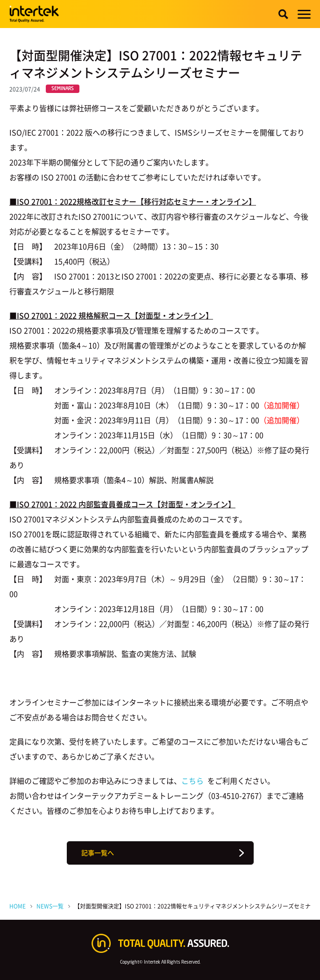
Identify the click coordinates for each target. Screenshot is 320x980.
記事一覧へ (98, 852)
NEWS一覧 (50, 906)
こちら (193, 781)
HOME (18, 906)
